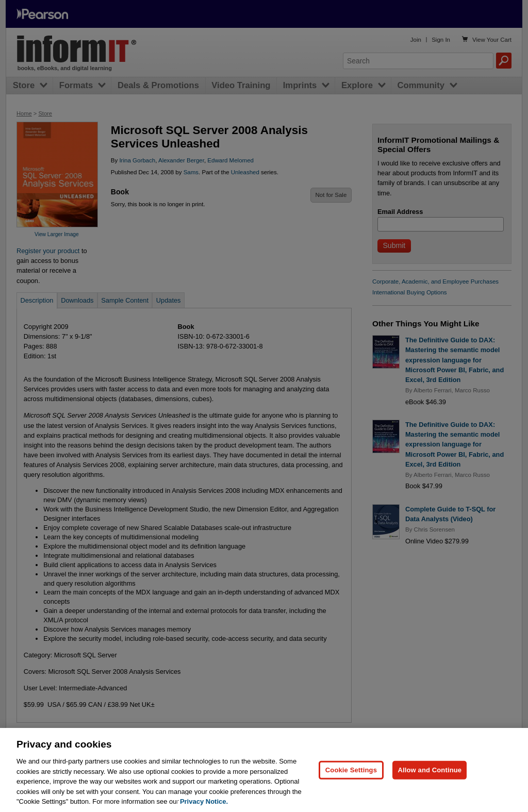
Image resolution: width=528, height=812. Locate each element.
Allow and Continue (430, 791)
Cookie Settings (351, 791)
